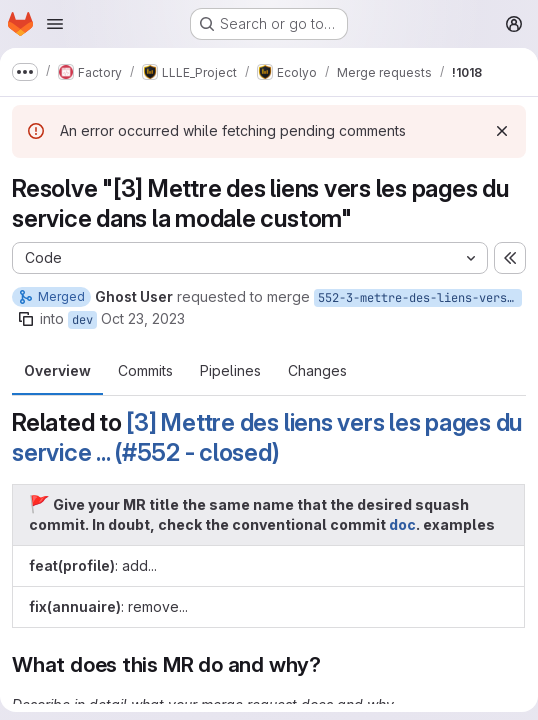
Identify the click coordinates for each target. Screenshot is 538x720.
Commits (145, 370)
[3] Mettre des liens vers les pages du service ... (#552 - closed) (267, 437)
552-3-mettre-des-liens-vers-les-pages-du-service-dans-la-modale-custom (420, 298)
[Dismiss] (502, 131)
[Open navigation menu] (55, 24)
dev (82, 320)
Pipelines (230, 370)
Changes (317, 370)
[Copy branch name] (26, 319)
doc (402, 524)
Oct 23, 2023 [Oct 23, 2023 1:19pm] (143, 318)
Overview (57, 370)
